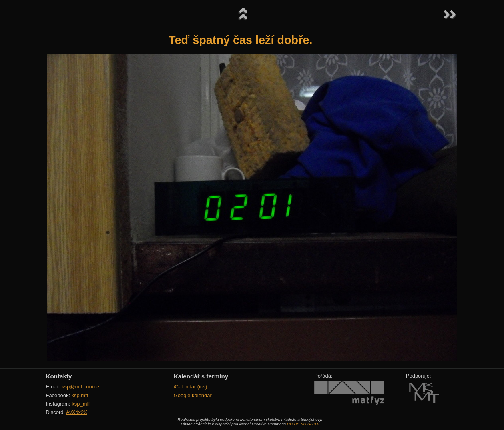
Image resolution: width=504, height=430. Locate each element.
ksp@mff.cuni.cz (81, 387)
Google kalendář (193, 395)
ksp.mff (80, 395)
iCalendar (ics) (191, 387)
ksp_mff (81, 404)
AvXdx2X (77, 412)
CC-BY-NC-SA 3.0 (303, 424)
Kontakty (59, 376)
